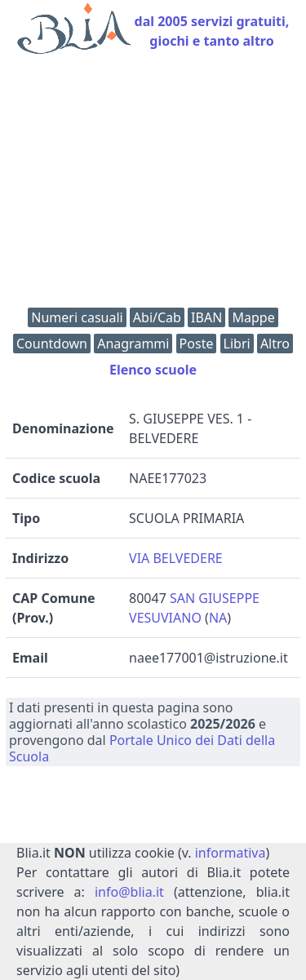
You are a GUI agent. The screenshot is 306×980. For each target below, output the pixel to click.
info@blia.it (129, 892)
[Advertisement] (153, 185)
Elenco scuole (153, 370)
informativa (231, 853)
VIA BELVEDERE (176, 558)
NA (218, 618)
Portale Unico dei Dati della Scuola (142, 748)
